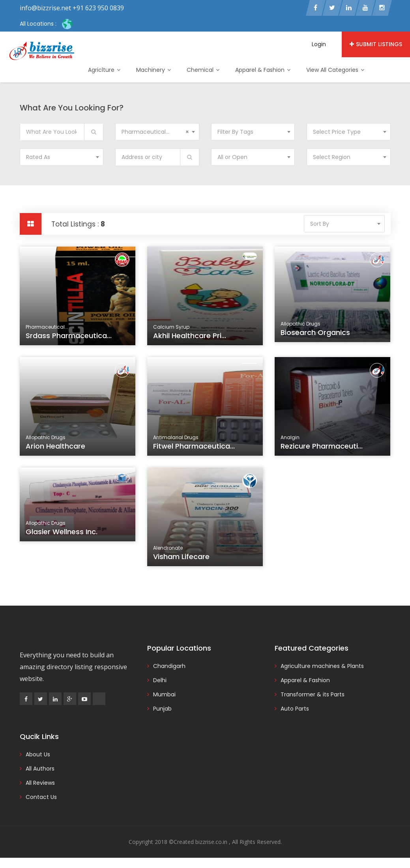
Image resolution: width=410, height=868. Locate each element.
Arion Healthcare (57, 450)
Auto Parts (295, 709)
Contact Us (41, 797)
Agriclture (104, 70)
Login (319, 44)
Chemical (203, 70)
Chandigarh (169, 666)
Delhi (160, 680)
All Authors (40, 769)
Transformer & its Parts (313, 694)
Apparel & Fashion (263, 70)
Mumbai (164, 694)
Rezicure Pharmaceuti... (323, 450)
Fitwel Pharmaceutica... (195, 450)
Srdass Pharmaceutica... (69, 336)
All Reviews (40, 783)
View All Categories (335, 70)
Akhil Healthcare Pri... (190, 336)
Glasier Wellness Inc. (63, 536)
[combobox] (157, 132)
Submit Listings (376, 44)
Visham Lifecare (183, 560)
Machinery (154, 70)
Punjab (162, 709)
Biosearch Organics (315, 332)
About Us (38, 754)
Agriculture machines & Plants (322, 666)
